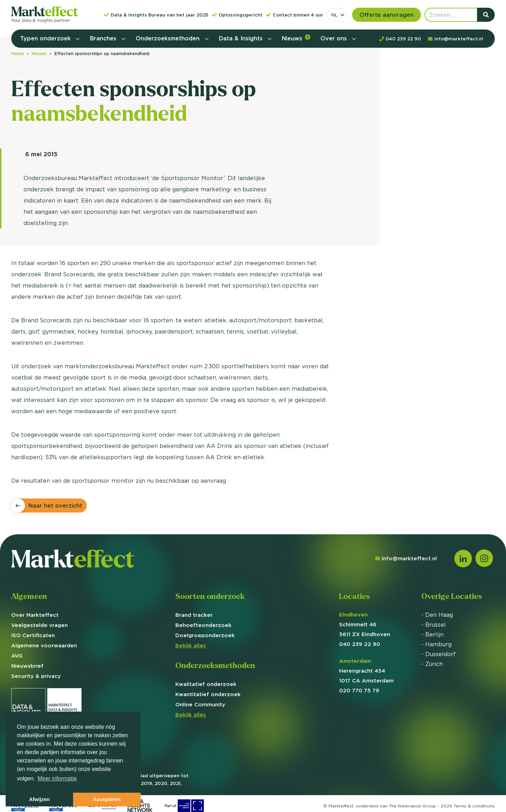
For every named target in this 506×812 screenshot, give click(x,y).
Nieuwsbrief (27, 666)
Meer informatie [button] (57, 778)
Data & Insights (242, 38)
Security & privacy (36, 676)
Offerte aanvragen (387, 15)
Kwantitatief (208, 694)
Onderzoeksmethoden (168, 38)
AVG (17, 656)
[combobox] (338, 15)
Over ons (335, 38)
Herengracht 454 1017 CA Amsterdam (366, 671)
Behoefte (203, 625)
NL (335, 15)
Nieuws (296, 38)
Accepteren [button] (107, 799)
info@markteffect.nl (406, 558)
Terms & (474, 806)
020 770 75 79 (359, 690)
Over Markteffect (35, 615)
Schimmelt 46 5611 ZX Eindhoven (365, 624)
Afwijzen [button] (39, 799)
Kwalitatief (206, 684)
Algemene (44, 645)
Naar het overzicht (55, 506)
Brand (194, 615)
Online (200, 704)
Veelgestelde (40, 625)
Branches (104, 38)
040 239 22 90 (360, 644)
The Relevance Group (413, 806)
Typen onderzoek (46, 38)
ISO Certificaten (33, 635)
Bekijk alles (191, 645)
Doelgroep (205, 635)
